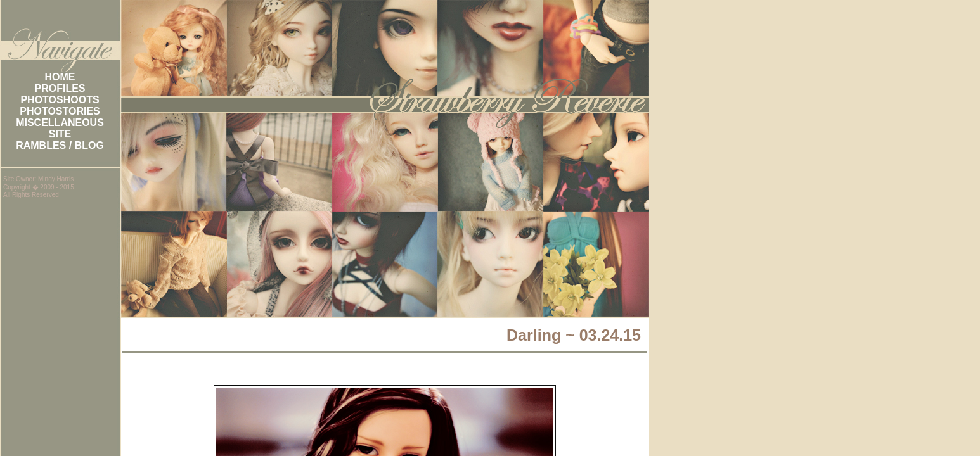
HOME (60, 77)
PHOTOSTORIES (60, 111)
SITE (60, 134)
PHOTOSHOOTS (60, 100)
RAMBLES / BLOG (60, 145)
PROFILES (60, 88)
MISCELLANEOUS (60, 123)
